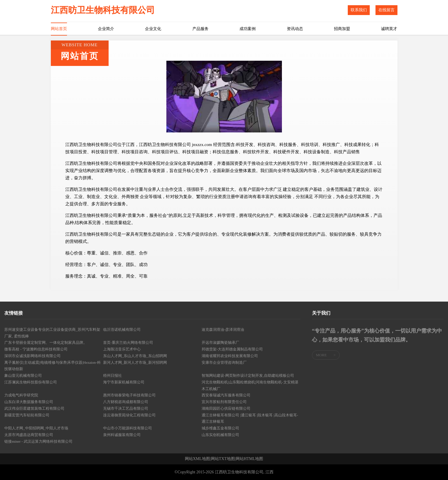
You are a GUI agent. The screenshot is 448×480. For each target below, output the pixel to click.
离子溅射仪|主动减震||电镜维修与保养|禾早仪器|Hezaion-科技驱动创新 (53, 366)
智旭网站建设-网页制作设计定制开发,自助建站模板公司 (248, 375)
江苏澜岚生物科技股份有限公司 (31, 382)
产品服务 (200, 29)
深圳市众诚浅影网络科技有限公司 (32, 356)
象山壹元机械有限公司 (23, 375)
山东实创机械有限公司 (220, 435)
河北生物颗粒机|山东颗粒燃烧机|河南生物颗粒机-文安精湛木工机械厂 (250, 385)
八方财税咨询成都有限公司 (126, 402)
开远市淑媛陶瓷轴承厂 (220, 343)
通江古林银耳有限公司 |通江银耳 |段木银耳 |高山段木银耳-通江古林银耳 (250, 418)
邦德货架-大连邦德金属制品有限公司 (232, 349)
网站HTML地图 (250, 459)
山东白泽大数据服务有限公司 (29, 402)
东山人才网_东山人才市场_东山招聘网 (135, 356)
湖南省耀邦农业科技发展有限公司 (230, 356)
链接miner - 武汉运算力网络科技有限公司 (38, 441)
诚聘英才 (389, 29)
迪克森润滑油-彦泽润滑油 (223, 329)
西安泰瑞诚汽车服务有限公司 (226, 395)
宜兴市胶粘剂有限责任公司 (224, 402)
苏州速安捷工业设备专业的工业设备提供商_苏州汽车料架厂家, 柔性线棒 (52, 333)
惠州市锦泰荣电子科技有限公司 (129, 395)
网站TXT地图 (223, 459)
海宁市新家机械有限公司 (124, 382)
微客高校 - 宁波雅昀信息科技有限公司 (36, 349)
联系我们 (359, 10)
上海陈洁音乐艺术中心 (122, 349)
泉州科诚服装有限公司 (122, 435)
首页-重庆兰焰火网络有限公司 (128, 343)
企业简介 (106, 29)
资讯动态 (295, 29)
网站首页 (59, 29)
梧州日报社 (113, 375)
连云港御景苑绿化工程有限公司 (129, 415)
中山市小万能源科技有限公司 (128, 428)
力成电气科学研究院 (21, 395)
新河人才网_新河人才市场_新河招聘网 (135, 362)
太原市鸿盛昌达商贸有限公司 (29, 435)
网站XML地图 (197, 459)
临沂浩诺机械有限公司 (122, 329)
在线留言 (386, 10)
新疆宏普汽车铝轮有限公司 (27, 415)
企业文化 (153, 29)
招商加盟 (342, 29)
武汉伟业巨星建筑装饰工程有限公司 (34, 408)
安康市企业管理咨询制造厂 (224, 362)
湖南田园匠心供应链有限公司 (226, 408)
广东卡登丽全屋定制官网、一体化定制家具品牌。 (46, 343)
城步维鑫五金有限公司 (220, 428)
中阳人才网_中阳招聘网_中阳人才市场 (36, 428)
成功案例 (248, 29)
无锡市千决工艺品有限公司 (126, 408)
